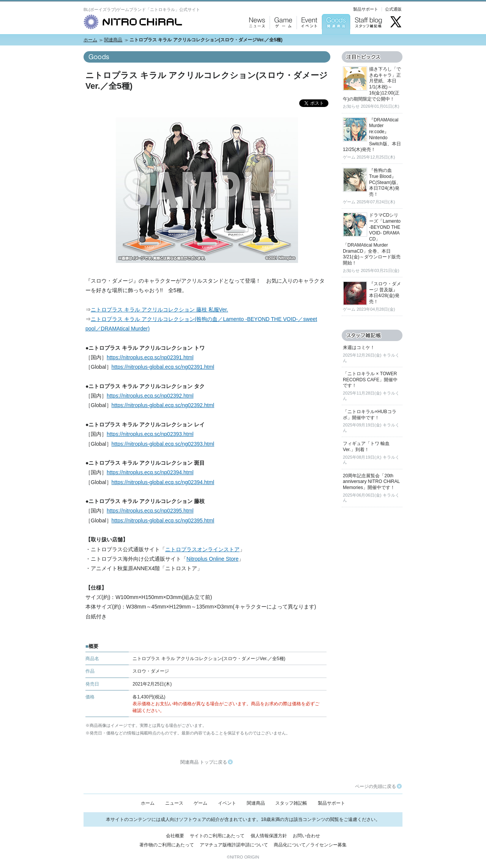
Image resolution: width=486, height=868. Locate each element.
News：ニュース (255, 42)
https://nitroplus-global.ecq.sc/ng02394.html (163, 482)
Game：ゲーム (282, 42)
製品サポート (366, 9)
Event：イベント (308, 42)
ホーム (90, 40)
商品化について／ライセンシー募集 (310, 845)
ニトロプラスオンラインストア (202, 549)
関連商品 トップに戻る (207, 762)
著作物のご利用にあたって (167, 845)
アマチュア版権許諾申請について (234, 845)
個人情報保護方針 (269, 836)
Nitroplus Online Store (212, 559)
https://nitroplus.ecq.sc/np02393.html (150, 434)
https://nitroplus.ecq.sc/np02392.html (150, 396)
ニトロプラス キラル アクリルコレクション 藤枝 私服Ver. (159, 310)
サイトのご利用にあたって (217, 836)
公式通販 (393, 9)
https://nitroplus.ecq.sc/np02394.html (150, 472)
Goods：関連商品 (334, 42)
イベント (227, 803)
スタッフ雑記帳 (291, 803)
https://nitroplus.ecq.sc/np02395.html (150, 511)
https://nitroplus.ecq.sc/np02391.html (150, 357)
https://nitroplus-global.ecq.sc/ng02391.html (163, 367)
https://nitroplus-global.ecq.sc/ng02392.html (163, 405)
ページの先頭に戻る (378, 786)
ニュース (174, 803)
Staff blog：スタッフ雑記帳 (368, 42)
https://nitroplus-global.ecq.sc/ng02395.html (163, 520)
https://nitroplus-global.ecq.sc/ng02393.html (163, 444)
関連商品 (113, 40)
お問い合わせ (306, 836)
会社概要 (175, 836)
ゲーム (200, 803)
